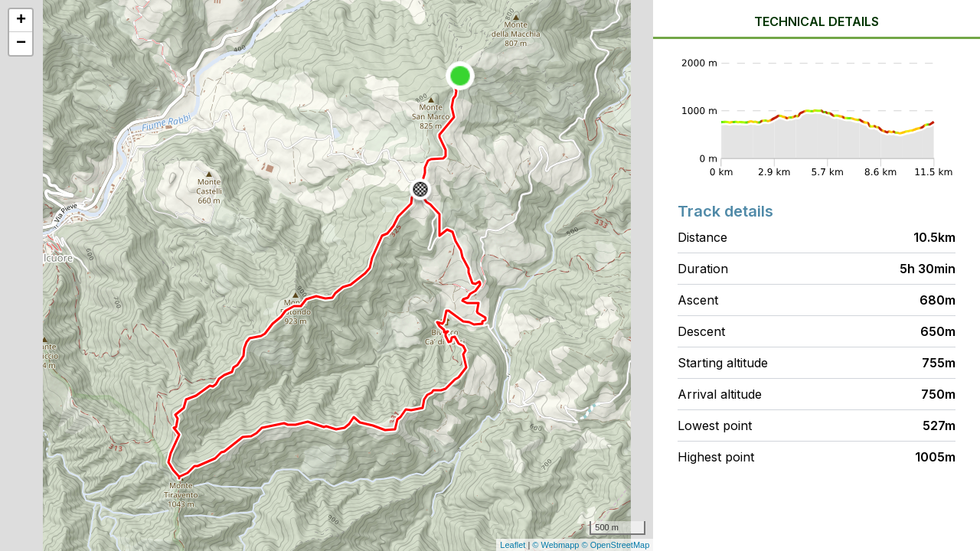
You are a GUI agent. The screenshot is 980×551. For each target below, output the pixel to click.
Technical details (817, 21)
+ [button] (21, 21)
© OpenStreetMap (616, 545)
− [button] (21, 44)
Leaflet (513, 545)
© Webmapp (557, 545)
